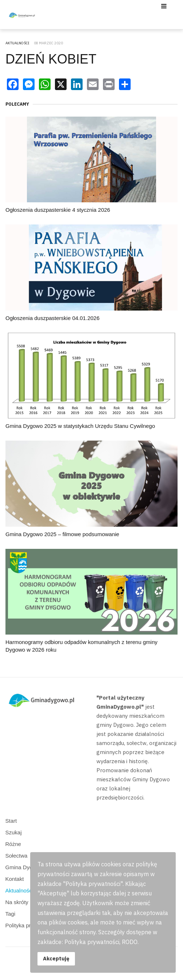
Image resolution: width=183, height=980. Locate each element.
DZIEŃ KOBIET (51, 59)
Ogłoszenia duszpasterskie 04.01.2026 (53, 318)
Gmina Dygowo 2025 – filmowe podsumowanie (62, 534)
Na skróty (17, 902)
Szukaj (14, 832)
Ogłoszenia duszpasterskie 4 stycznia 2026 (58, 210)
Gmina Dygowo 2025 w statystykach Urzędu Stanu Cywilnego (80, 426)
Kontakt (15, 879)
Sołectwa (17, 856)
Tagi (11, 914)
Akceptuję (56, 958)
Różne (13, 844)
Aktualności (19, 890)
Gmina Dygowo (24, 867)
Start (11, 821)
